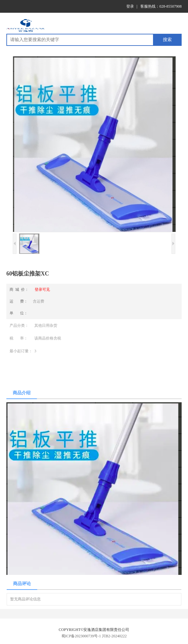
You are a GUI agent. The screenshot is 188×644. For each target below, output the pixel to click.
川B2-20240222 (114, 636)
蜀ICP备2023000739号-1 (81, 636)
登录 (130, 6)
